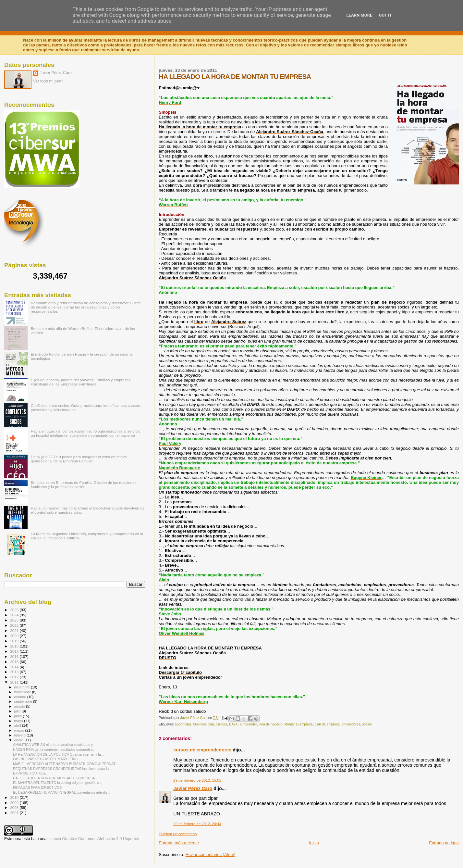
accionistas (183, 724)
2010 (15, 797)
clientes (221, 724)
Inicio (314, 843)
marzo (20, 730)
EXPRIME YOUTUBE (30, 773)
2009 (15, 803)
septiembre (24, 701)
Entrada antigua (444, 843)
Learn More (359, 15)
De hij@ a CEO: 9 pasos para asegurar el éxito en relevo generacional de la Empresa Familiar (79, 459)
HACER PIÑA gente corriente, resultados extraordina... (55, 749)
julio (18, 711)
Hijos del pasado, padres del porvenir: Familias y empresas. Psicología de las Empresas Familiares (81, 382)
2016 (15, 656)
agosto (20, 706)
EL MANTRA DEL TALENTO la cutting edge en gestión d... (57, 783)
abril (18, 725)
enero (19, 740)
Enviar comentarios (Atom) (211, 855)
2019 (15, 641)
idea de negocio (270, 724)
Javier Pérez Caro (193, 788)
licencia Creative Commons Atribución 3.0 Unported (94, 839)
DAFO (234, 724)
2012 (15, 677)
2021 (15, 630)
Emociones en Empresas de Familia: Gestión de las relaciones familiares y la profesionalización (84, 484)
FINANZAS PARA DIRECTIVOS (37, 787)
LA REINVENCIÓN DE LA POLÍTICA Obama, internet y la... (58, 754)
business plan (204, 724)
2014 (15, 667)
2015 (15, 662)
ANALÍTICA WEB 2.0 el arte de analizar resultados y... (54, 745)
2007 (15, 813)
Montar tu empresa (298, 724)
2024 (15, 615)
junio (19, 716)
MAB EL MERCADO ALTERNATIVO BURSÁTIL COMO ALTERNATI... (66, 764)
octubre (21, 697)
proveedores (351, 724)
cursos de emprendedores (202, 750)
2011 (15, 682)
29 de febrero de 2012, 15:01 (197, 780)
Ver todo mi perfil (48, 81)
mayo (19, 721)
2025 (15, 610)
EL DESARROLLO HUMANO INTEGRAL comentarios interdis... (62, 792)
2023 (15, 620)
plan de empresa (327, 724)
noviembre (23, 692)
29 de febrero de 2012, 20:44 (197, 824)
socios (367, 724)
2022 (15, 625)
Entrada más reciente (179, 843)
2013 (15, 672)
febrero (20, 735)
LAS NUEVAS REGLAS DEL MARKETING (45, 759)
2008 (15, 807)
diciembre (23, 687)
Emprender (249, 724)
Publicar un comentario (178, 834)
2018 (15, 646)
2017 (15, 651)
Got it (385, 15)
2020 (15, 636)
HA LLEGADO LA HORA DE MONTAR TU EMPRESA (54, 778)
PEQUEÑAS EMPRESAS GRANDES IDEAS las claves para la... (62, 769)
